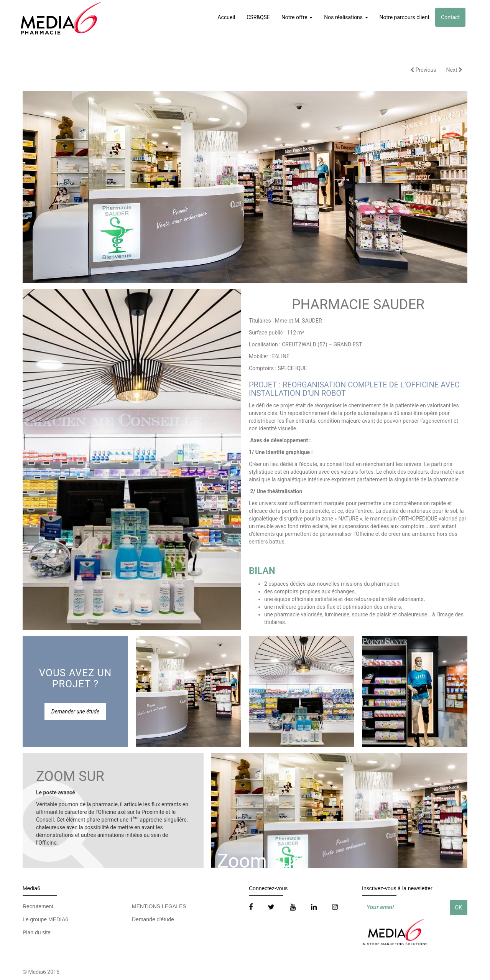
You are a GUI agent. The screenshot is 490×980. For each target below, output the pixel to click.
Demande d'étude (153, 919)
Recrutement (38, 906)
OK (459, 908)
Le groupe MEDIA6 (45, 919)
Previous (423, 70)
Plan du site (37, 932)
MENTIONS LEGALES (159, 906)
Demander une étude (75, 712)
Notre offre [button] (297, 17)
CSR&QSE (258, 17)
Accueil (226, 17)
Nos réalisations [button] (346, 17)
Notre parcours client (405, 17)
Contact (450, 17)
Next (454, 70)
